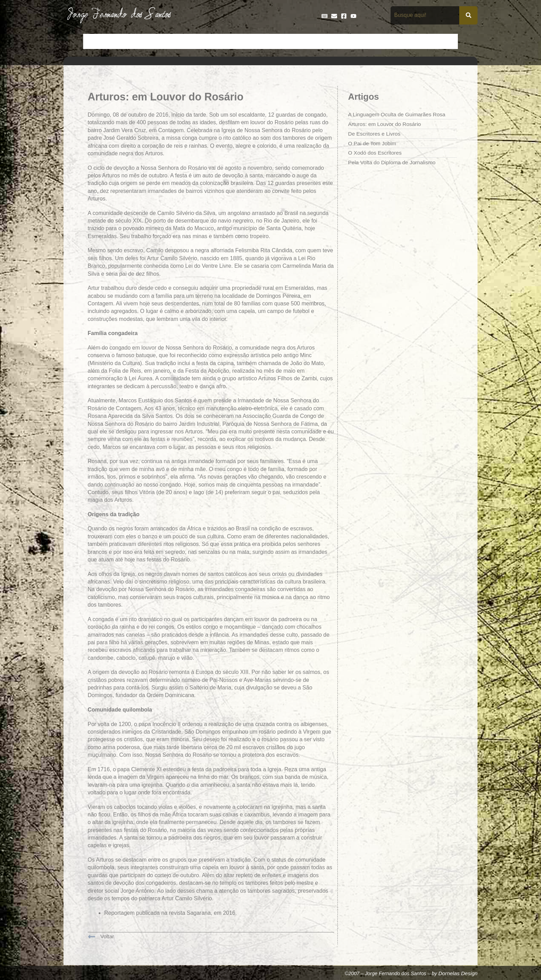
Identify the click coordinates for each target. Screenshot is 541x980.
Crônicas (190, 41)
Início (94, 41)
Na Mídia (390, 41)
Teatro (446, 41)
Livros (363, 41)
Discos (252, 41)
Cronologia (222, 41)
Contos (162, 41)
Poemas (419, 41)
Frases (312, 41)
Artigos (119, 41)
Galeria (338, 41)
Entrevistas (282, 41)
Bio (140, 41)
